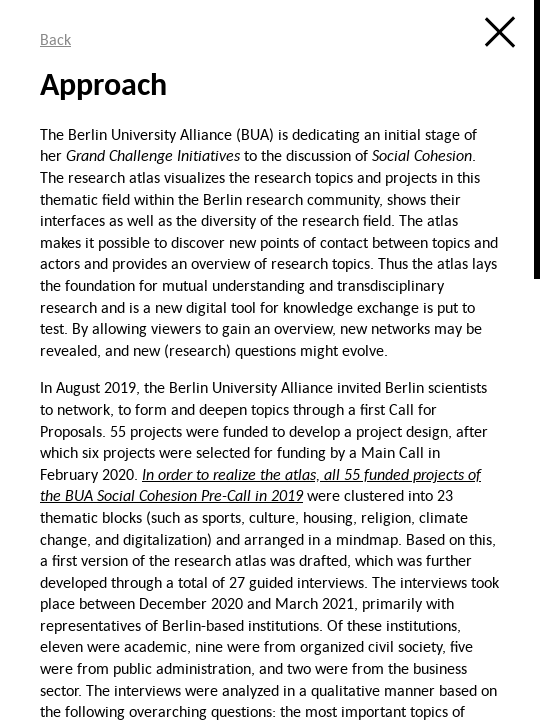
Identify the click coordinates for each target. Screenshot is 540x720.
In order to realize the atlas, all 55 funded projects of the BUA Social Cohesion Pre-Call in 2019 (260, 485)
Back (55, 39)
